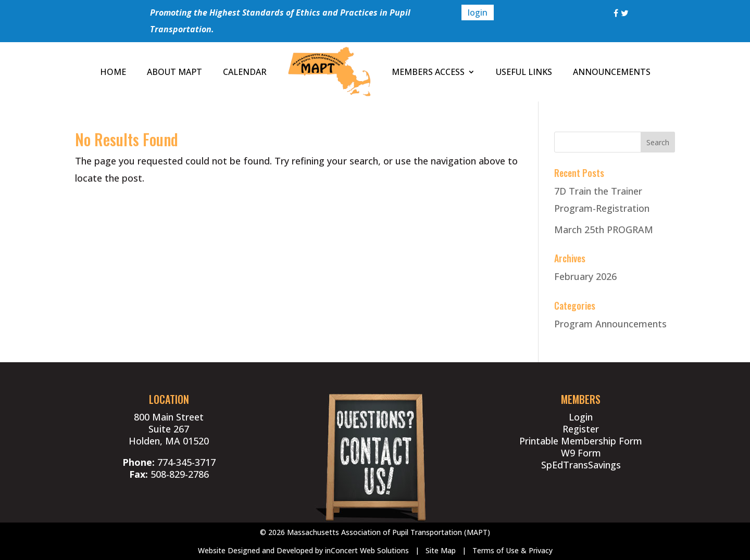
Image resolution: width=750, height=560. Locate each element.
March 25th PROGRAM (604, 230)
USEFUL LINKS (524, 72)
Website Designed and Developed (255, 550)
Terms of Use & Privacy (512, 550)
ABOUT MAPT (174, 72)
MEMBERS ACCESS (428, 72)
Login (581, 417)
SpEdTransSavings (581, 465)
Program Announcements (610, 324)
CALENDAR (245, 72)
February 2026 (585, 276)
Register (581, 429)
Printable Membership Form (581, 441)
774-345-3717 (186, 462)
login (478, 12)
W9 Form (581, 453)
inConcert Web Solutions (367, 550)
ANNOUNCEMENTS (612, 72)
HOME (113, 72)
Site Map (441, 550)
